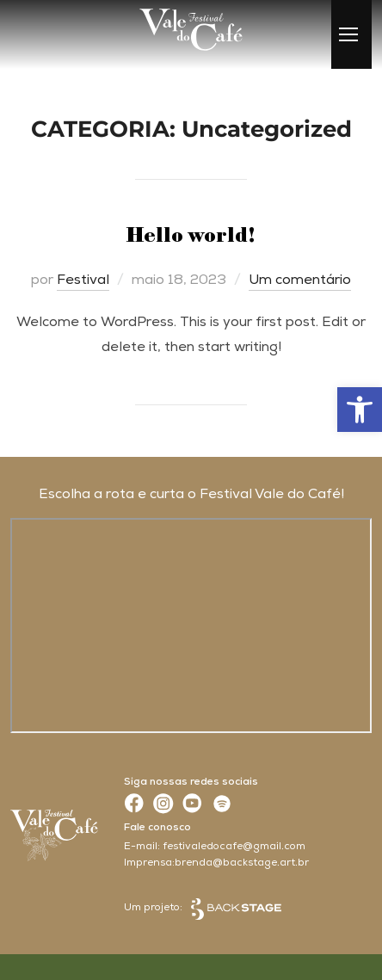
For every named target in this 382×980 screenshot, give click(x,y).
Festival (83, 281)
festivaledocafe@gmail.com (234, 847)
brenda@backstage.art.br (242, 864)
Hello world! (191, 236)
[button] (360, 410)
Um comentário (300, 281)
